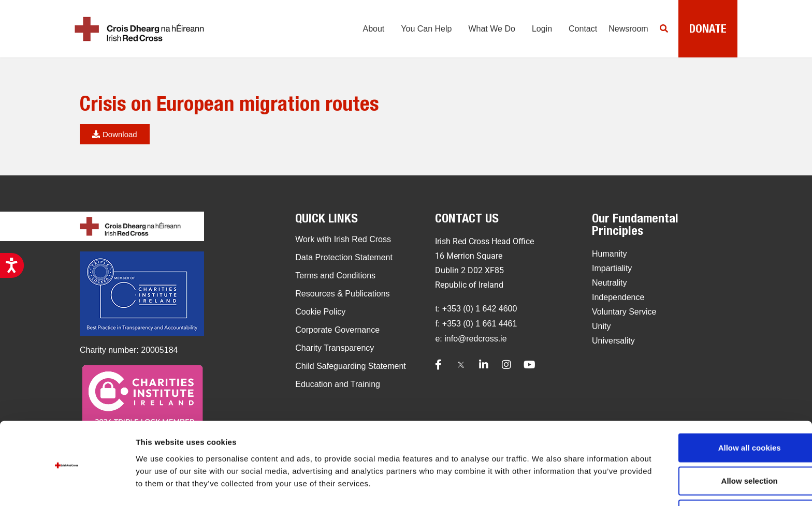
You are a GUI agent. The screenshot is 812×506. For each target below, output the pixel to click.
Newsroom (623, 31)
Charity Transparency (335, 348)
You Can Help (424, 31)
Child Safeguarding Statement (350, 366)
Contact (577, 31)
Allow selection (725, 446)
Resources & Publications (342, 294)
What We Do (489, 31)
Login (539, 31)
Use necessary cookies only (726, 479)
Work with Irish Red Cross (343, 239)
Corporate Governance (337, 330)
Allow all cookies (726, 413)
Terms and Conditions (335, 276)
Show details (543, 481)
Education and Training (338, 384)
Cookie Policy (320, 312)
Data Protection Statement (344, 257)
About (371, 31)
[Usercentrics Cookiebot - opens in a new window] (67, 486)
